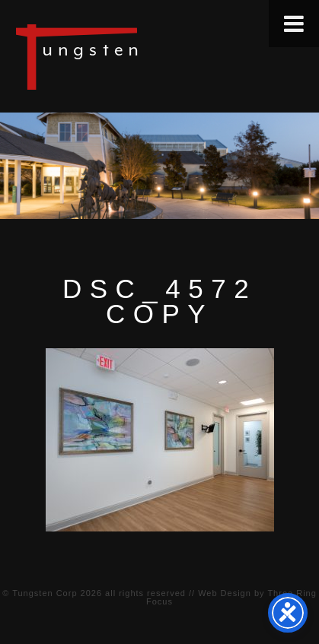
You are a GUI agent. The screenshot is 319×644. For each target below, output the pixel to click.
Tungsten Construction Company (129, 56)
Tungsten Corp (45, 593)
